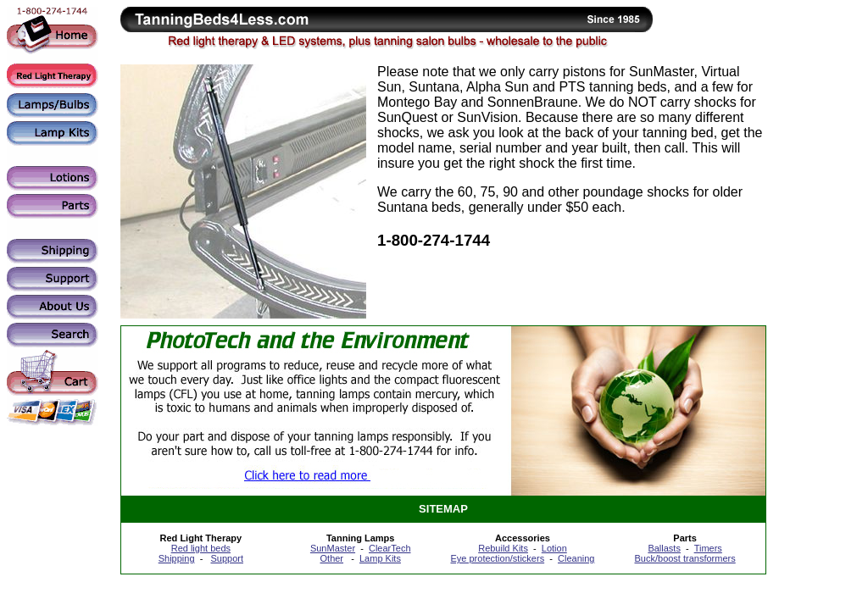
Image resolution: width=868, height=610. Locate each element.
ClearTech (390, 548)
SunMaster (333, 548)
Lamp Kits (380, 558)
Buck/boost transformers (685, 558)
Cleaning (576, 558)
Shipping (177, 558)
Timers (708, 548)
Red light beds (201, 548)
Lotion (554, 548)
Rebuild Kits (503, 548)
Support (227, 558)
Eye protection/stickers (497, 558)
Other (332, 558)
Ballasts (664, 548)
